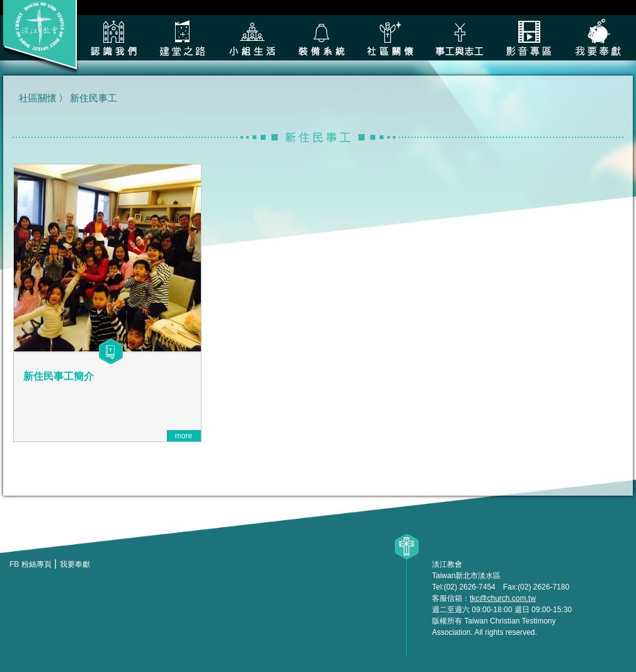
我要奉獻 (598, 38)
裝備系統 (321, 38)
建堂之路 (183, 38)
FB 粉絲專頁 (31, 564)
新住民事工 (94, 98)
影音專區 (529, 38)
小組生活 (252, 38)
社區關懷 (390, 38)
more (184, 436)
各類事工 (460, 38)
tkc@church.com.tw (503, 598)
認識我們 (113, 38)
